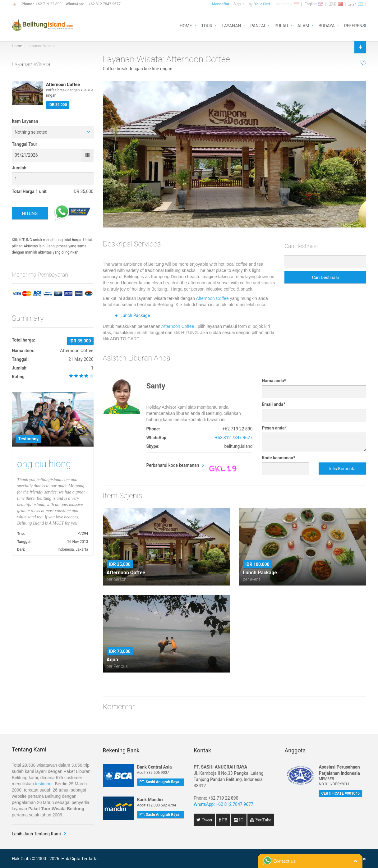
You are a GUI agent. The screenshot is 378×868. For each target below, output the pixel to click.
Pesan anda (274, 428)
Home (17, 46)
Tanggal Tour (25, 144)
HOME (186, 25)
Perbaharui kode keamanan (173, 465)
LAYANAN (231, 25)
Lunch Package (135, 315)
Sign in (239, 4)
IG (241, 820)
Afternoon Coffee (212, 298)
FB (224, 820)
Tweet (206, 820)
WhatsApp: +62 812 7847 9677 (224, 804)
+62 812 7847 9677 (105, 4)
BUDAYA (327, 25)
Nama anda (274, 381)
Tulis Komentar (343, 469)
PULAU (281, 25)
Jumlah (19, 168)
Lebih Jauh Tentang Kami (36, 834)
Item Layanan (25, 121)
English (314, 4)
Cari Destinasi (325, 278)
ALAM (303, 25)
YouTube (263, 820)
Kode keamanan (278, 458)
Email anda (273, 404)
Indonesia (288, 4)
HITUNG (30, 214)
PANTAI (258, 25)
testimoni (44, 784)
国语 (336, 4)
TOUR (207, 25)
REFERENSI (355, 25)
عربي (356, 4)
